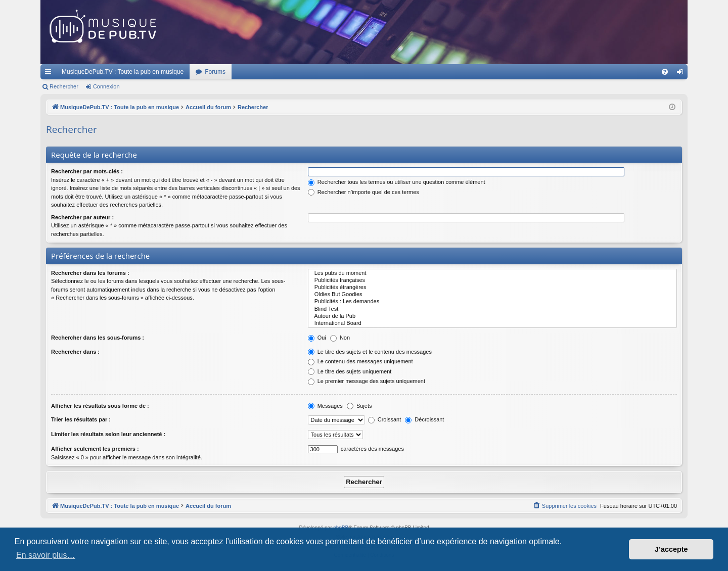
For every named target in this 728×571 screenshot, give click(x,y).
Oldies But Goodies (492, 295)
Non (340, 338)
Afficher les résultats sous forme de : (100, 406)
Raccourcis (50, 74)
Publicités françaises (492, 280)
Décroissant (424, 419)
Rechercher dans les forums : (90, 273)
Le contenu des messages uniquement (360, 361)
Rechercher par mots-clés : (87, 171)
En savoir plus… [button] (46, 555)
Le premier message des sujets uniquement (367, 381)
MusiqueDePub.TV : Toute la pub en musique (123, 72)
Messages (325, 406)
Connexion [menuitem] (682, 74)
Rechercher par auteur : (82, 217)
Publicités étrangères (492, 288)
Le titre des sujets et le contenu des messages (370, 352)
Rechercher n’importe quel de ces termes (363, 192)
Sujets (359, 406)
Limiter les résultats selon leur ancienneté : (108, 434)
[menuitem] (665, 72)
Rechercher (64, 86)
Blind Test (492, 309)
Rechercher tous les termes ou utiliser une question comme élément (397, 182)
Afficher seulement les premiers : (95, 449)
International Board (492, 323)
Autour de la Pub (492, 316)
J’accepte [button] (671, 549)
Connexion (106, 86)
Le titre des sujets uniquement (350, 371)
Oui (317, 338)
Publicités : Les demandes (492, 302)
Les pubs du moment (492, 273)
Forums (215, 72)
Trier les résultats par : (81, 419)
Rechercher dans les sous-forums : (98, 338)
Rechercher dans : (75, 352)
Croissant (385, 419)
